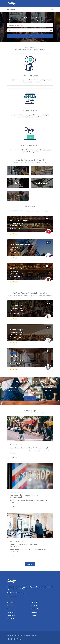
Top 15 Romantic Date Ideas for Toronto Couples (30, 448)
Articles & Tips (11, 615)
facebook (9, 639)
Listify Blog (34, 612)
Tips (22, 445)
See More (45, 211)
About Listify (35, 609)
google (14, 639)
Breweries (28, 211)
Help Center (35, 606)
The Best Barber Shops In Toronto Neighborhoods (24, 496)
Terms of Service (12, 618)
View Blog (30, 564)
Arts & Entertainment (16, 211)
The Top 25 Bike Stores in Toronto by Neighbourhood (25, 545)
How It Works (30, 399)
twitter (11, 639)
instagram (17, 639)
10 (48, 266)
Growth (20, 492)
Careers (34, 615)
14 (48, 219)
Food (37, 211)
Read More (13, 457)
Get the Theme (11, 606)
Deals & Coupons (12, 609)
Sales (19, 541)
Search (30, 36)
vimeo (21, 639)
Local (19, 445)
